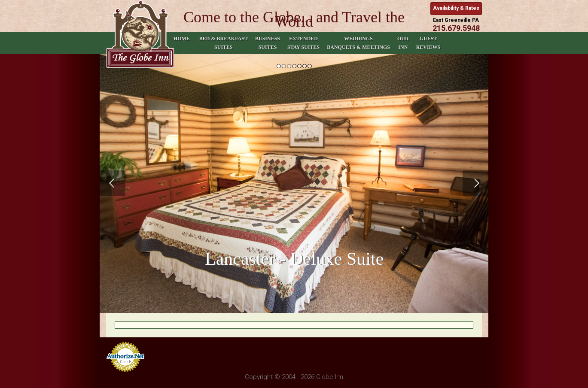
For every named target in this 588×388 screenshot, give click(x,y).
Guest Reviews (428, 43)
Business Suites (268, 43)
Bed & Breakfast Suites (224, 43)
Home (182, 43)
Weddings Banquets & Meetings (358, 43)
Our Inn (403, 43)
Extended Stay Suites (303, 43)
